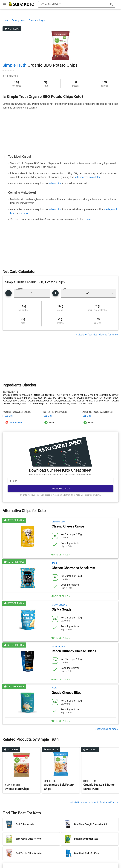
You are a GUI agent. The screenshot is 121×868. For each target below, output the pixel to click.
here (88, 219)
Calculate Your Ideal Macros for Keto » (97, 335)
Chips (42, 20)
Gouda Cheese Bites (66, 693)
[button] (88, 293)
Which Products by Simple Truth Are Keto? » (94, 803)
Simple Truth (14, 65)
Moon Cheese (59, 605)
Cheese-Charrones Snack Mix (73, 568)
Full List (8, 416)
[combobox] (77, 4)
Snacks (32, 20)
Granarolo (58, 522)
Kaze (54, 688)
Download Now (61, 489)
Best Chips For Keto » (107, 729)
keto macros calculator (87, 177)
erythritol (23, 213)
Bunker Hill (59, 646)
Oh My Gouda (62, 609)
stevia (107, 209)
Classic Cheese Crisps (68, 526)
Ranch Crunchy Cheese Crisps (74, 651)
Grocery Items (19, 20)
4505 (54, 563)
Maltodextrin (16, 423)
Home (6, 20)
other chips (55, 183)
